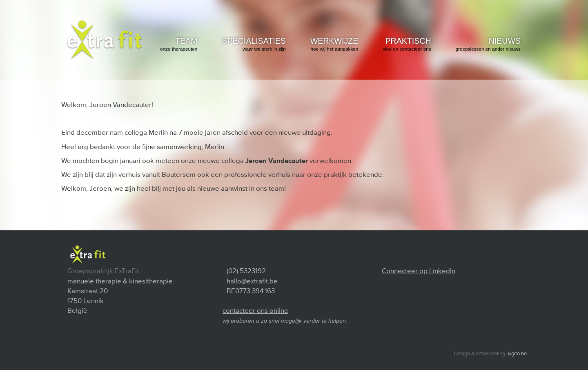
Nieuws (488, 45)
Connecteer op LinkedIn (419, 271)
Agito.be (517, 354)
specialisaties (254, 45)
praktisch (407, 45)
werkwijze (334, 45)
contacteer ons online (255, 311)
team (179, 45)
